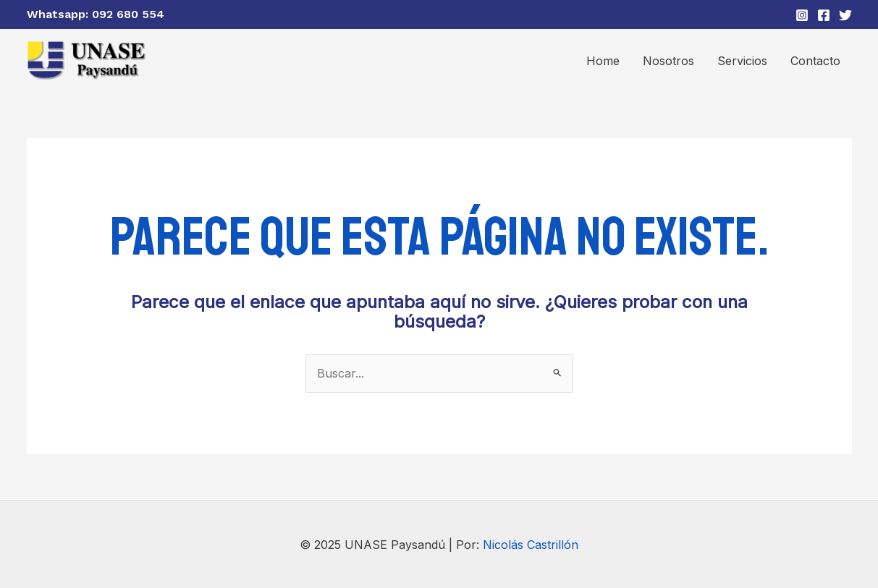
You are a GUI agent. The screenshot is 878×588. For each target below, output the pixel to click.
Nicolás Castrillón (531, 545)
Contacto (815, 61)
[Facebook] (824, 15)
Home (603, 61)
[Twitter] (845, 15)
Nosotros (668, 61)
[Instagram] (802, 15)
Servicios (742, 61)
